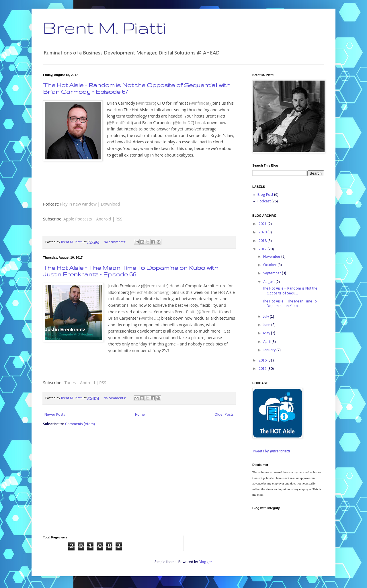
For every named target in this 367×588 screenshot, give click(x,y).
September (273, 273)
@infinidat (200, 103)
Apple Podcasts (78, 219)
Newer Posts (55, 415)
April (267, 342)
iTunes (70, 383)
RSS (119, 219)
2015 (263, 369)
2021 (263, 224)
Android (104, 219)
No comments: (115, 242)
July (267, 317)
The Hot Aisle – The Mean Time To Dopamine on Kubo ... (290, 304)
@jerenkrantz (155, 286)
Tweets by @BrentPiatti (271, 451)
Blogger (205, 562)
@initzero (146, 103)
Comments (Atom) (80, 424)
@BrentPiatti (120, 123)
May (267, 333)
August (269, 282)
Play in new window (78, 204)
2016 (263, 361)
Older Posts (224, 415)
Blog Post (265, 195)
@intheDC (184, 123)
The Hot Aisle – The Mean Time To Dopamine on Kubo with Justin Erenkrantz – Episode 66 (131, 271)
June (267, 325)
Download (110, 204)
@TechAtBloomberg (150, 292)
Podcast (264, 201)
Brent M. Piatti (104, 28)
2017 (263, 249)
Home (140, 415)
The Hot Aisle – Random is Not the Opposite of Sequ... (290, 291)
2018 (263, 241)
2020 (263, 232)
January (270, 350)
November (272, 257)
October (270, 265)
